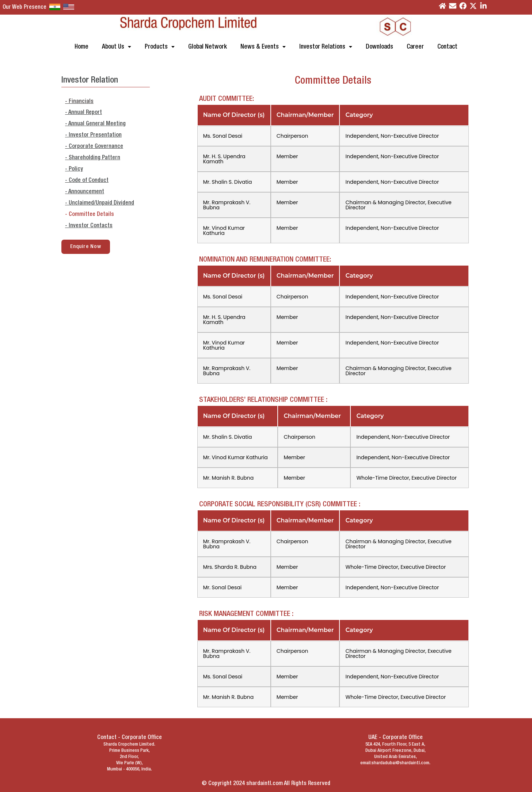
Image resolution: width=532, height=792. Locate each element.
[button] (117, 47)
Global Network (208, 47)
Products (160, 47)
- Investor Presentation (93, 135)
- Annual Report (83, 113)
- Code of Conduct (87, 180)
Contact (447, 47)
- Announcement (85, 192)
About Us (117, 47)
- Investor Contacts (89, 226)
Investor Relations (326, 47)
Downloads (379, 47)
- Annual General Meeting (95, 124)
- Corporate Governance (94, 146)
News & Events (263, 47)
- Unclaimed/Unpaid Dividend (100, 203)
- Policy (74, 169)
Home (81, 47)
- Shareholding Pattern (93, 158)
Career (415, 47)
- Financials (79, 102)
